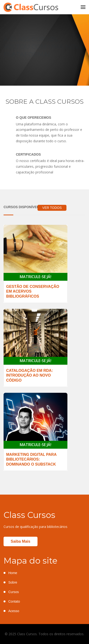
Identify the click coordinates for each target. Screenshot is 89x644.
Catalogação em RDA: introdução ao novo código (30, 376)
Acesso (14, 611)
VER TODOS (52, 208)
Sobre (13, 582)
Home (13, 573)
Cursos (14, 592)
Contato (14, 601)
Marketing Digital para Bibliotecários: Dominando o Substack (31, 460)
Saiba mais (21, 541)
